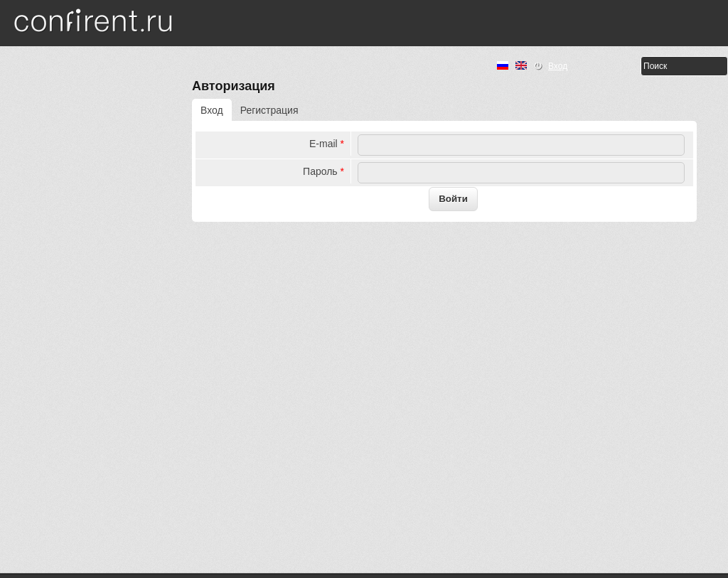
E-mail (327, 144)
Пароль (323, 171)
